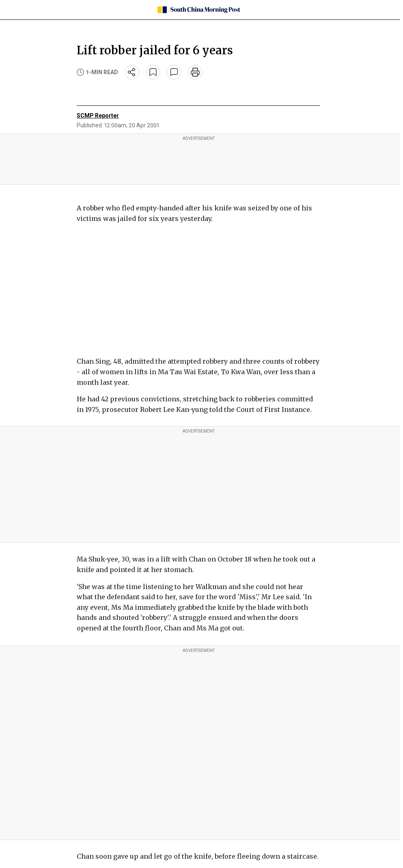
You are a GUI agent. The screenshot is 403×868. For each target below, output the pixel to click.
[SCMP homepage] (199, 10)
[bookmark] (153, 72)
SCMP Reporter (98, 116)
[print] (195, 72)
